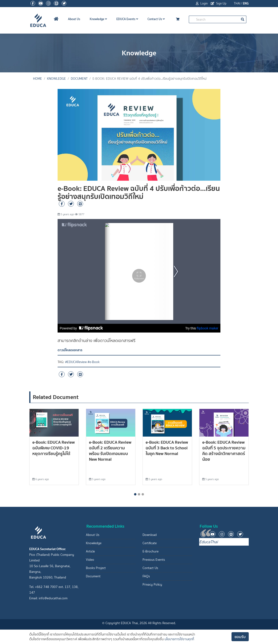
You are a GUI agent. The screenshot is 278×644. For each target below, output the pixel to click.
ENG (246, 3)
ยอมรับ (240, 637)
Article (90, 551)
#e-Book (94, 362)
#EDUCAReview (76, 362)
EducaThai (208, 542)
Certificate (150, 543)
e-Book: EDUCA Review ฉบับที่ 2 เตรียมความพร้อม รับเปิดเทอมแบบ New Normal (110, 451)
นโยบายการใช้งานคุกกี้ (179, 639)
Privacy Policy (152, 585)
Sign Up (219, 3)
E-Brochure (151, 551)
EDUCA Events (127, 19)
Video (90, 560)
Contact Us (156, 19)
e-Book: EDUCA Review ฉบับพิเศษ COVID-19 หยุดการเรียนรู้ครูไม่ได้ (54, 448)
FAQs (146, 576)
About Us (74, 19)
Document (79, 79)
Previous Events (154, 560)
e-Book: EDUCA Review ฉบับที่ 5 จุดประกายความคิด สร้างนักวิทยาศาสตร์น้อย (224, 451)
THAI (237, 3)
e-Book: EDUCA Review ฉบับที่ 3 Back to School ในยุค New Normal (167, 448)
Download (150, 535)
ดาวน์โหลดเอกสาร (70, 350)
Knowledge (98, 19)
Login (202, 3)
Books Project (96, 568)
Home (38, 79)
